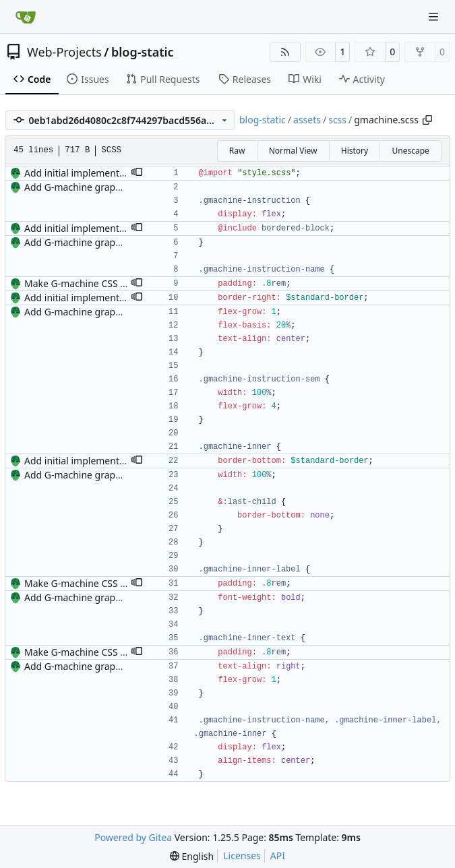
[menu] (192, 856)
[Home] (26, 17)
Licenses (242, 856)
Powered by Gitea (133, 837)
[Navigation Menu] (435, 17)
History (355, 151)
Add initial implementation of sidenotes (112, 173)
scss (337, 120)
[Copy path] (427, 120)
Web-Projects (64, 52)
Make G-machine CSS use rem (90, 283)
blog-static (143, 52)
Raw (237, 151)
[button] (137, 173)
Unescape (410, 151)
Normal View (293, 151)
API (278, 856)
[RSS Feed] (285, 52)
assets (307, 120)
